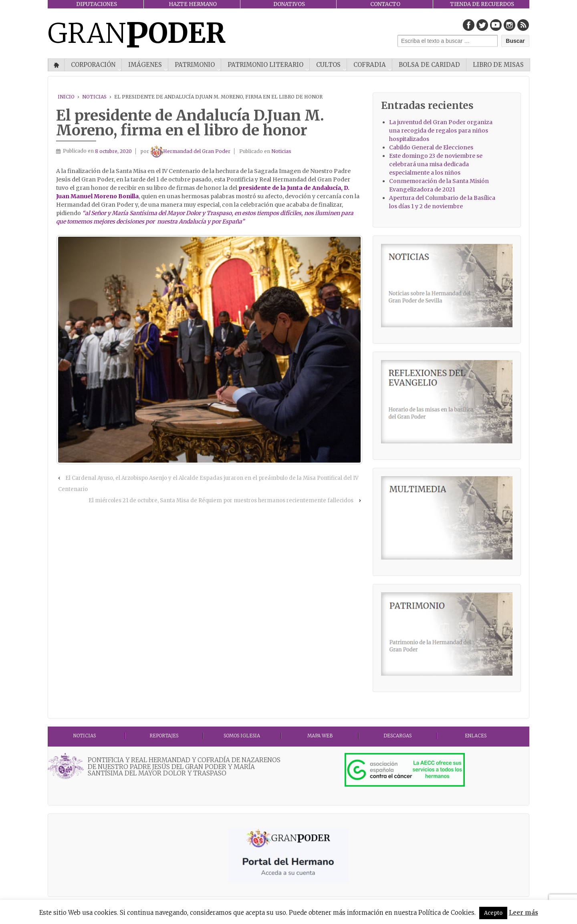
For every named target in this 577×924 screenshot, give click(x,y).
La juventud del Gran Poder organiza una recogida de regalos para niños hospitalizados (441, 131)
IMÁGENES (145, 65)
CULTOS (328, 65)
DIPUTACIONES (97, 4)
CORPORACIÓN (93, 65)
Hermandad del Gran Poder (190, 151)
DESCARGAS (397, 736)
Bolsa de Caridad (429, 65)
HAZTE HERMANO (193, 4)
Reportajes (164, 736)
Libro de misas (498, 65)
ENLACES (476, 736)
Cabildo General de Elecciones (431, 147)
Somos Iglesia (242, 736)
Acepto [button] (493, 913)
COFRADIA (370, 65)
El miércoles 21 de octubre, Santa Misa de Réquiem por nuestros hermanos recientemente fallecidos (221, 500)
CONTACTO (385, 4)
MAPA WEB (320, 736)
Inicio (56, 65)
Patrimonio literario (265, 65)
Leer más (524, 913)
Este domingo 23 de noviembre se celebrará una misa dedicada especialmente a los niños (436, 164)
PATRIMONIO (195, 65)
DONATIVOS (289, 4)
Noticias (94, 97)
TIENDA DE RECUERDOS (482, 4)
